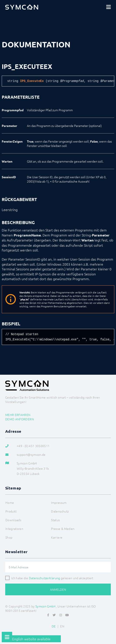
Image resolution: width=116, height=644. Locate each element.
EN (62, 626)
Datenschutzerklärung (45, 578)
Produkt (11, 511)
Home (10, 503)
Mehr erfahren (18, 415)
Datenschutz (60, 511)
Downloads (13, 520)
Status (55, 520)
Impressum (59, 503)
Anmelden (58, 589)
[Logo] (22, 7)
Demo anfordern (20, 419)
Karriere (57, 537)
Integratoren (14, 529)
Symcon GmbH (46, 606)
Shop (9, 537)
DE (54, 626)
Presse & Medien (63, 529)
